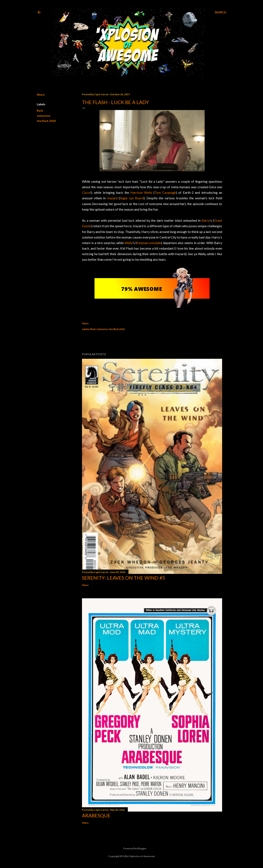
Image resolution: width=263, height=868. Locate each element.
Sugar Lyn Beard (132, 198)
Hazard (112, 198)
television (44, 116)
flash (40, 111)
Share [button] (41, 95)
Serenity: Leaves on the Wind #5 (124, 578)
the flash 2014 (46, 121)
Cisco (86, 192)
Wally (129, 243)
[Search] (220, 12)
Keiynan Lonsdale (149, 243)
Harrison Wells (141, 192)
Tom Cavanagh (165, 192)
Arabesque (96, 815)
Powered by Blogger (132, 849)
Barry (206, 220)
